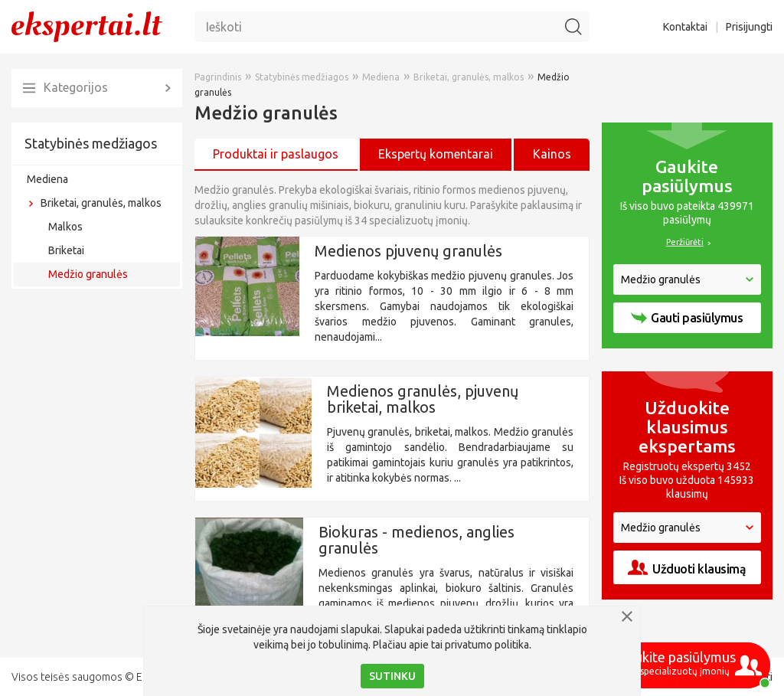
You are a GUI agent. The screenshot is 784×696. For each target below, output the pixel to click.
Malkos (65, 227)
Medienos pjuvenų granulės (408, 251)
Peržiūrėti (685, 242)
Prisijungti (749, 27)
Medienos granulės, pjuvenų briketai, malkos (423, 399)
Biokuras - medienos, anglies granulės (416, 540)
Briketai (66, 250)
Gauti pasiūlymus (687, 318)
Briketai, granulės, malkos (101, 203)
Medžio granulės (88, 274)
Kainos (552, 154)
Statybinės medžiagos (91, 143)
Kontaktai (685, 27)
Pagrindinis (218, 77)
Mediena (47, 179)
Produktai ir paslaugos (276, 154)
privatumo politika (487, 645)
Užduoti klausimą (687, 568)
